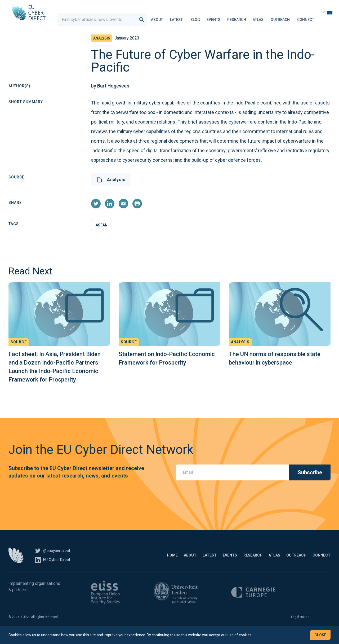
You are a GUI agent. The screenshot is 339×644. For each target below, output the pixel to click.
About (168, 17)
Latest (188, 17)
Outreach (291, 17)
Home (126, 563)
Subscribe (310, 480)
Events (225, 17)
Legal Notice (300, 625)
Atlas (269, 17)
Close (320, 635)
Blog (206, 17)
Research (248, 17)
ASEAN (102, 233)
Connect (317, 17)
